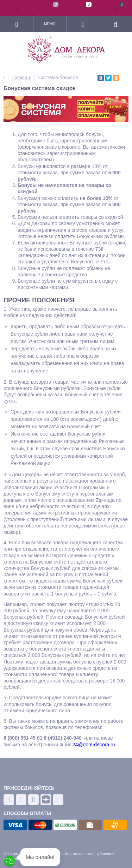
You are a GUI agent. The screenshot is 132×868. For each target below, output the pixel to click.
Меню (50, 24)
